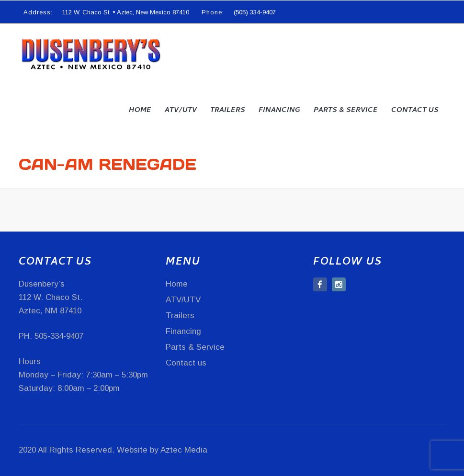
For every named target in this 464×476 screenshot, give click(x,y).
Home (140, 111)
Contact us (415, 111)
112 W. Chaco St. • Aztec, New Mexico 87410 (126, 12)
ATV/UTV (181, 111)
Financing (279, 111)
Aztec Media (184, 450)
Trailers (228, 111)
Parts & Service (346, 111)
